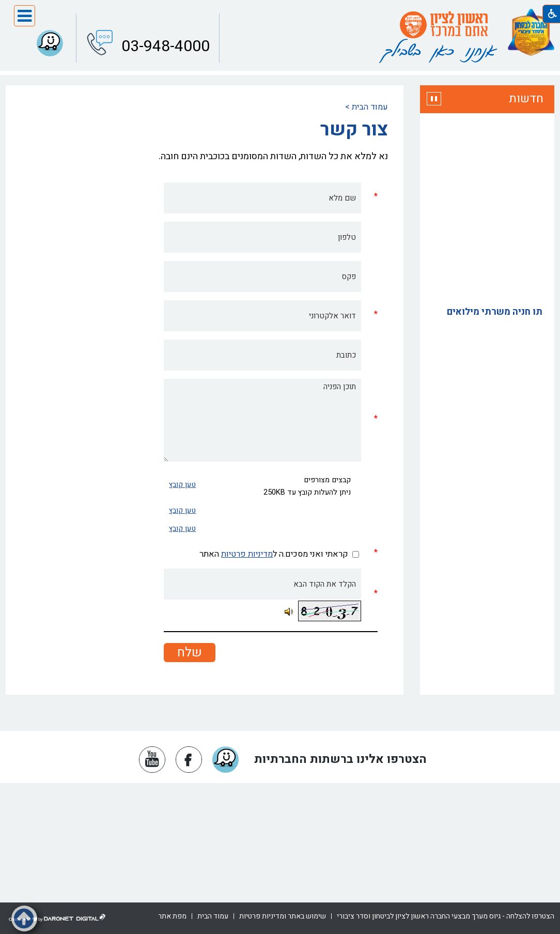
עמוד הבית (370, 107)
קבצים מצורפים (327, 480)
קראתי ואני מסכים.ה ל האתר (274, 554)
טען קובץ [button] (182, 485)
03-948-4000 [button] (164, 45)
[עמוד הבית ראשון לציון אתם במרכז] (444, 25)
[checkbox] (356, 554)
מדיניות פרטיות (247, 554)
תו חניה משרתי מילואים (495, 315)
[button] (25, 16)
